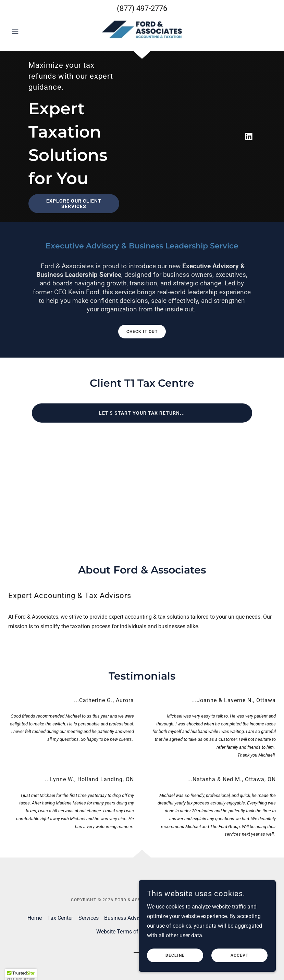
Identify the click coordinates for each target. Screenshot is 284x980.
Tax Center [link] (60, 918)
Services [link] (89, 918)
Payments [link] (245, 918)
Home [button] (35, 918)
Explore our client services (74, 204)
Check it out (142, 332)
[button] (28, 31)
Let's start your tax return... (142, 413)
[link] (142, 30)
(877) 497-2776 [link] (142, 8)
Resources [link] (215, 918)
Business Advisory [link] (126, 918)
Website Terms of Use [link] (122, 932)
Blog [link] (191, 918)
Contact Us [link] (167, 918)
